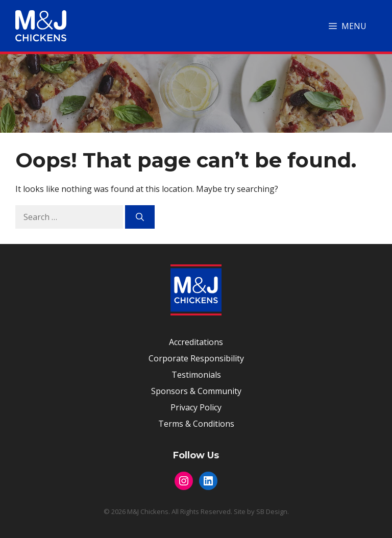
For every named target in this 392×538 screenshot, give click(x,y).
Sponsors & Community (196, 391)
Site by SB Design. (261, 511)
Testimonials (196, 375)
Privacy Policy (196, 407)
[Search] (140, 217)
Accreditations (196, 342)
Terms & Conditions (196, 424)
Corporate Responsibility (196, 358)
